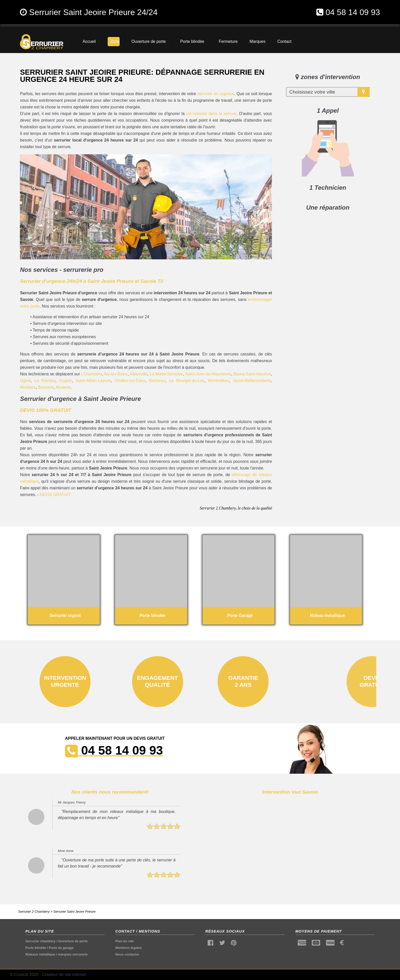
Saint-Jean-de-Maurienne (208, 374)
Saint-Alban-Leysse (93, 381)
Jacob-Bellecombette (252, 381)
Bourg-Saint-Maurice (252, 374)
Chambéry (93, 374)
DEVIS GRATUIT (55, 495)
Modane (63, 387)
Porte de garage (61, 948)
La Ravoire (45, 381)
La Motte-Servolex (166, 374)
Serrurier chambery (41, 941)
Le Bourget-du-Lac (187, 381)
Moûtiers (28, 387)
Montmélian (218, 381)
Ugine (25, 381)
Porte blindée (36, 948)
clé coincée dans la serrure (211, 114)
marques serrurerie (73, 954)
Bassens (46, 387)
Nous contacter (127, 954)
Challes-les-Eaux (130, 381)
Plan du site (124, 941)
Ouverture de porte (73, 941)
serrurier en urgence (216, 94)
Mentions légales (128, 948)
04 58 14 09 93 (353, 12)
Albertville (139, 374)
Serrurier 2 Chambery (34, 912)
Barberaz (157, 381)
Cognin (65, 381)
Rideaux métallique (40, 954)
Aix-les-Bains (116, 374)
